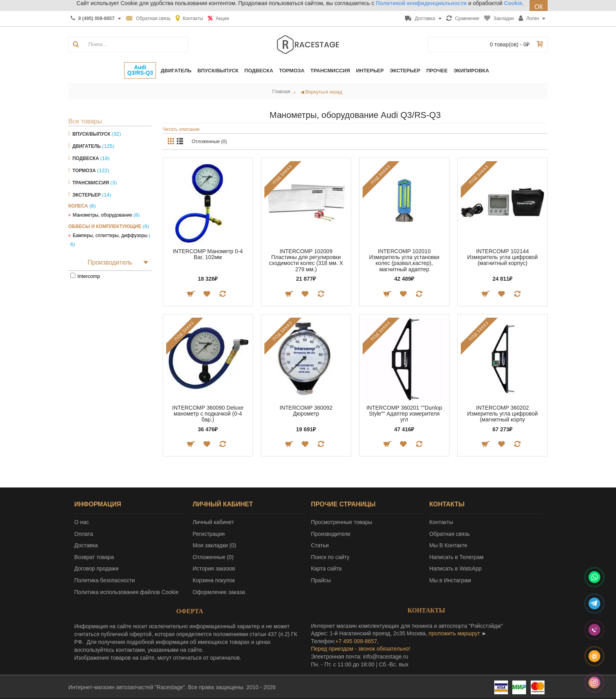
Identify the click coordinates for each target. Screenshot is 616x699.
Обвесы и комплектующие (105, 226)
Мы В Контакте (448, 545)
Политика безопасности (104, 580)
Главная (281, 92)
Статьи (320, 545)
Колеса (78, 206)
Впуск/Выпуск (91, 134)
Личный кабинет (213, 522)
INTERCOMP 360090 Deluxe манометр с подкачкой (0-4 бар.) (208, 414)
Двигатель (86, 146)
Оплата (84, 534)
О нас (82, 522)
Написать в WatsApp (456, 568)
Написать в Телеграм (456, 557)
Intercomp (89, 276)
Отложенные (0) (209, 142)
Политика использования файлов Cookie (126, 592)
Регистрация (209, 534)
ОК (539, 7)
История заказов (214, 568)
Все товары (85, 121)
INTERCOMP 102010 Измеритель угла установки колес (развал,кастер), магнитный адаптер (404, 260)
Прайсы (321, 580)
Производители (331, 534)
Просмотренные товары (342, 522)
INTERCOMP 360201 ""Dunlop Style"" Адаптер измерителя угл (404, 414)
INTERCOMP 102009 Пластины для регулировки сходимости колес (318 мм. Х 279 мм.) (306, 260)
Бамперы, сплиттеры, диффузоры (110, 235)
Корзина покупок (214, 580)
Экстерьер (86, 195)
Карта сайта (326, 568)
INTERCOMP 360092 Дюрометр (306, 411)
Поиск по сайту (330, 557)
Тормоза (84, 171)
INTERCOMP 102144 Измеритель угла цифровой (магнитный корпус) (502, 257)
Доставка (86, 545)
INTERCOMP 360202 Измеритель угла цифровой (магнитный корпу (502, 414)
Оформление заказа (219, 592)
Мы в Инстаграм (450, 580)
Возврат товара (94, 557)
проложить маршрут (454, 633)
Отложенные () (213, 557)
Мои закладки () (214, 545)
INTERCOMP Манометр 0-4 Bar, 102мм (208, 254)
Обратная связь (450, 534)
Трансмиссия (91, 183)
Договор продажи (96, 568)
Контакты (441, 522)
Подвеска (86, 158)
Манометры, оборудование (102, 215)
